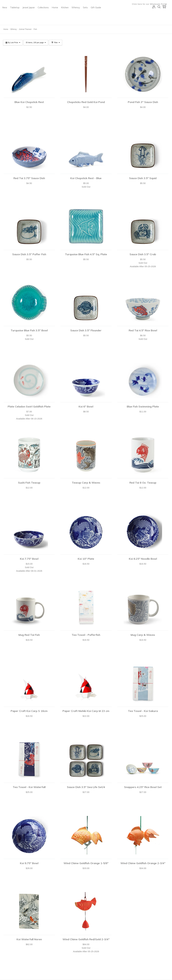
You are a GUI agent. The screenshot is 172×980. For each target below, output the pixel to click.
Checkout (7, 953)
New (44, 14)
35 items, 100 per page (36, 43)
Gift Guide (47, 20)
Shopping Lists (9, 960)
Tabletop (54, 14)
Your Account (8, 945)
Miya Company (15, 21)
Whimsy (115, 14)
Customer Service (10, 957)
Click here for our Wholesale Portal (152, 4)
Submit (122, 951)
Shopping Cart (9, 949)
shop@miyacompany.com (66, 950)
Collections (82, 14)
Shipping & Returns (11, 964)
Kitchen (104, 14)
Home (94, 14)
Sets (124, 14)
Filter (56, 43)
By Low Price (13, 43)
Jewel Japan (68, 14)
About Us (33, 945)
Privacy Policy (35, 953)
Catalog (33, 949)
